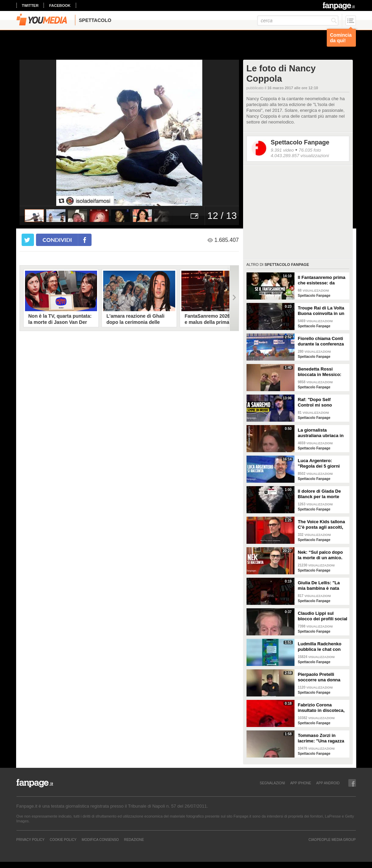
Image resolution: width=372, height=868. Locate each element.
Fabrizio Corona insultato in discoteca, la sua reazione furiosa (322, 708)
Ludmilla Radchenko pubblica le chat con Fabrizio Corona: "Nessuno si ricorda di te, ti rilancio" (322, 647)
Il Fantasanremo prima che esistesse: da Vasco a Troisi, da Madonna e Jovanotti (322, 280)
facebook (60, 5)
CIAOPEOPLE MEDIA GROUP (332, 840)
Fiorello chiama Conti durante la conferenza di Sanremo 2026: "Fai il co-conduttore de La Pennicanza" (321, 341)
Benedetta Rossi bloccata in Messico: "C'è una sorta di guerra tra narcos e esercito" (320, 372)
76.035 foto (310, 150)
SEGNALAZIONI (272, 783)
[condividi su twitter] (28, 240)
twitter (30, 5)
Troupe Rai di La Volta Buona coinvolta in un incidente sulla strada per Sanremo (321, 311)
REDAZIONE (134, 840)
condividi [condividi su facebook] (57, 240)
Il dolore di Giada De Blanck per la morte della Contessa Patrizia (322, 494)
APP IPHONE (301, 783)
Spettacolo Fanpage (300, 142)
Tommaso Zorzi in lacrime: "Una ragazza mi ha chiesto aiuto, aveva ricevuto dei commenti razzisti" (321, 738)
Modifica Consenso (100, 840)
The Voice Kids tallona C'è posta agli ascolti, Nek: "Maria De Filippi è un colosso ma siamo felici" (323, 525)
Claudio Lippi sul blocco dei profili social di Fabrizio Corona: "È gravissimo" (323, 616)
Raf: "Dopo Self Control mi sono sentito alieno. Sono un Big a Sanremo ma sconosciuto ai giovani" (322, 402)
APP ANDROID (328, 783)
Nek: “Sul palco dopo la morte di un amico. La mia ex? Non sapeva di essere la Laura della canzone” (323, 555)
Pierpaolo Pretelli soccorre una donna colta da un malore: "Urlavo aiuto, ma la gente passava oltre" (320, 677)
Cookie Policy (63, 840)
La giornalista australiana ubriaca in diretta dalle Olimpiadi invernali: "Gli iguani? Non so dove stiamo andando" (321, 433)
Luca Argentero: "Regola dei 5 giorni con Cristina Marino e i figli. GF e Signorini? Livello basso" (322, 464)
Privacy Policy (31, 840)
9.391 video (282, 150)
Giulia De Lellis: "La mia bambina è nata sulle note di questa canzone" (319, 586)
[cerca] (298, 21)
